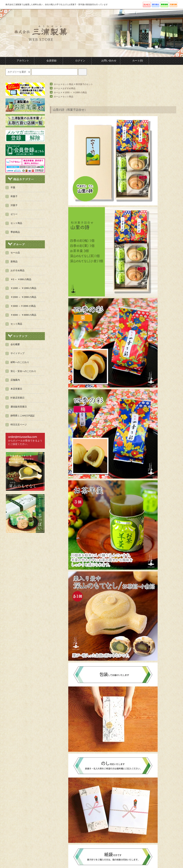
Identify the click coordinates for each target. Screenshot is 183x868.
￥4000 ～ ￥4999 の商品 (24, 315)
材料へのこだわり (20, 362)
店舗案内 (15, 380)
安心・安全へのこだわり (23, 371)
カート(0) (134, 61)
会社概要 (15, 344)
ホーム (57, 84)
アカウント (20, 61)
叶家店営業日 (18, 398)
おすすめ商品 (69, 88)
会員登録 (48, 61)
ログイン (77, 61)
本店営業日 (16, 389)
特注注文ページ (19, 425)
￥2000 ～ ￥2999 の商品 (24, 297)
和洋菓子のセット (84, 84)
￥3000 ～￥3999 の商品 (23, 306)
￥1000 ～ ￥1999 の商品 (75, 92)
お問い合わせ (106, 61)
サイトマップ (18, 353)
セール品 (15, 253)
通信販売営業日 (19, 407)
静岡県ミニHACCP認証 (23, 416)
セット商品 (68, 84)
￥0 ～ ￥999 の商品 (21, 279)
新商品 (14, 262)
